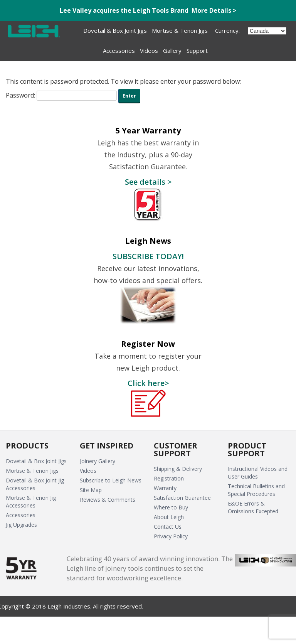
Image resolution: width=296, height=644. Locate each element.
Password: (61, 95)
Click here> (148, 383)
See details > (148, 182)
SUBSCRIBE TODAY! (148, 256)
